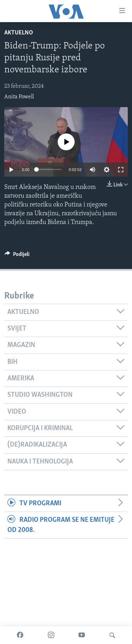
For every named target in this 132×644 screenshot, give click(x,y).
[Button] (17, 256)
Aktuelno (19, 33)
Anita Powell (19, 97)
